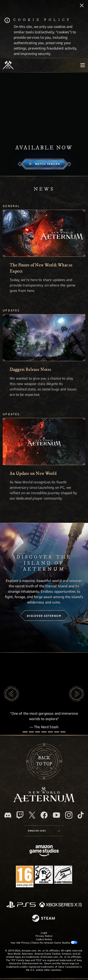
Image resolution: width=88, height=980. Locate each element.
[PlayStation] (21, 905)
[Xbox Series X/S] (61, 905)
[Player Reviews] (57, 732)
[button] (11, 694)
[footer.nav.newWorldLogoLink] (44, 801)
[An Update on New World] (44, 442)
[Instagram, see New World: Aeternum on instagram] (69, 815)
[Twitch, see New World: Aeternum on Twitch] (20, 815)
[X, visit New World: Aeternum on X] (32, 815)
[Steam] (44, 919)
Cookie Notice (44, 939)
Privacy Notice (44, 936)
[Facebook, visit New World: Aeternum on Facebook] (44, 815)
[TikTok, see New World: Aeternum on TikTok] (81, 815)
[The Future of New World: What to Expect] (44, 233)
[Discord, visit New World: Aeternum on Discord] (8, 815)
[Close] (82, 6)
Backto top (44, 761)
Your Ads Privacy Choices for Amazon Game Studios (44, 942)
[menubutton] (83, 65)
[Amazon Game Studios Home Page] (44, 851)
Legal (44, 933)
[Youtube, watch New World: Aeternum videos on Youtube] (56, 815)
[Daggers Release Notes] (44, 338)
